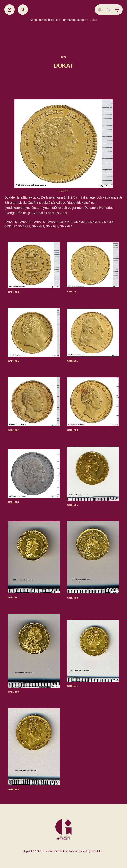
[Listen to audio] (109, 10)
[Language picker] (117, 10)
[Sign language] (100, 10)
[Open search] (23, 10)
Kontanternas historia (44, 20)
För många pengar (74, 20)
